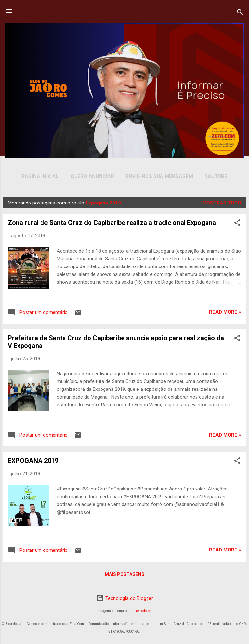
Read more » (225, 312)
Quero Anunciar (92, 176)
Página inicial (40, 176)
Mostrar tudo (222, 203)
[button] (237, 224)
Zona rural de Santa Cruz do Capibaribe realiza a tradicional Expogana (112, 223)
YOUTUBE (216, 176)
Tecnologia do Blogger (125, 598)
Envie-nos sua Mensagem (159, 176)
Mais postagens (124, 574)
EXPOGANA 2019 (33, 461)
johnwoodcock (141, 611)
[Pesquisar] (240, 13)
